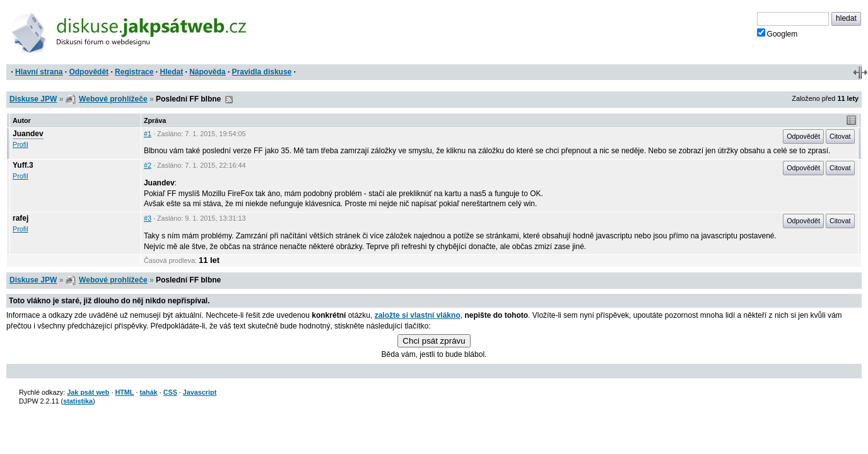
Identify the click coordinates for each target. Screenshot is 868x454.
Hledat (171, 72)
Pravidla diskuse (262, 72)
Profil (21, 144)
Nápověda (207, 72)
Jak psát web (88, 392)
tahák (148, 392)
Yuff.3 (23, 165)
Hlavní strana (39, 72)
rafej (21, 218)
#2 (148, 165)
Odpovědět (89, 72)
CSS (170, 392)
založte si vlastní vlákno (418, 315)
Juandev (28, 134)
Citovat (840, 136)
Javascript (200, 392)
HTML (124, 392)
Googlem (777, 33)
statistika (78, 401)
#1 (148, 134)
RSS (229, 100)
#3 (148, 218)
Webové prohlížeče (113, 99)
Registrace (134, 72)
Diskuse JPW (33, 99)
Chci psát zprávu (434, 341)
